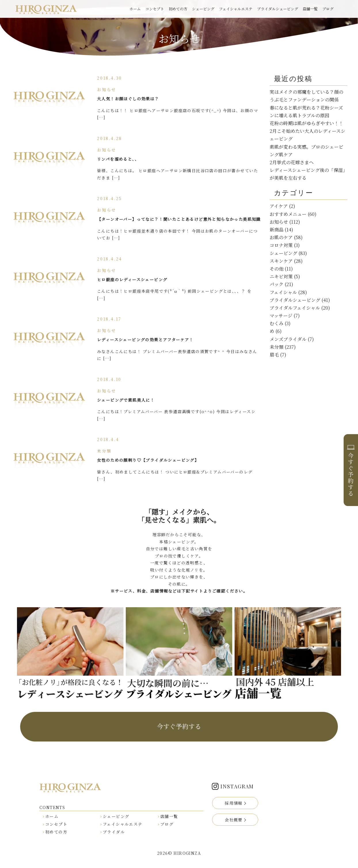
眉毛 (274, 355)
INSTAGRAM (237, 786)
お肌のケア (281, 237)
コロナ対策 (281, 245)
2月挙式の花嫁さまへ (292, 162)
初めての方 (178, 9)
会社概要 (234, 820)
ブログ (328, 9)
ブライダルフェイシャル (295, 308)
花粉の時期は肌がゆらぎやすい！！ (306, 123)
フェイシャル (283, 292)
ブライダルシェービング (278, 9)
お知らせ (279, 222)
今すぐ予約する (179, 726)
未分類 (277, 347)
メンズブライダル (288, 339)
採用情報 (234, 803)
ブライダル (114, 832)
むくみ (277, 323)
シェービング (203, 9)
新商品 (277, 230)
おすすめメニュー (288, 214)
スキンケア (281, 261)
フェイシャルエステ (236, 9)
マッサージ (281, 316)
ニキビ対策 (281, 276)
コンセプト (155, 9)
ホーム (135, 9)
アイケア (279, 206)
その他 (277, 269)
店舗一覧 (310, 9)
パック (277, 284)
